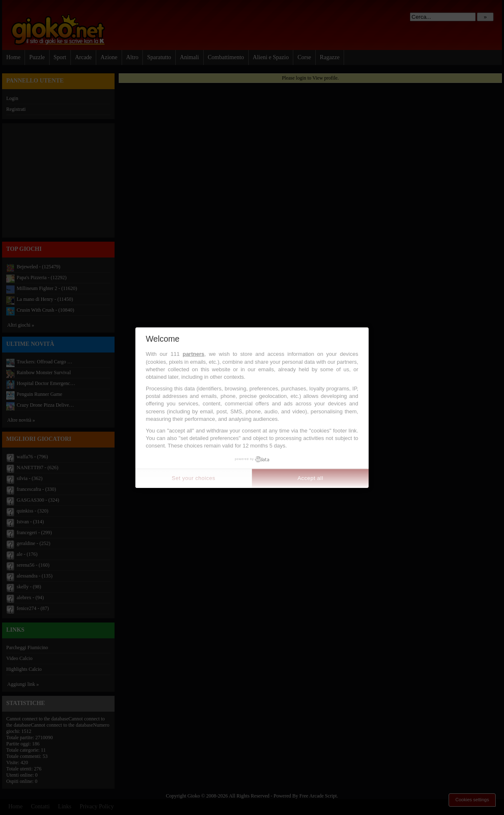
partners (193, 354)
